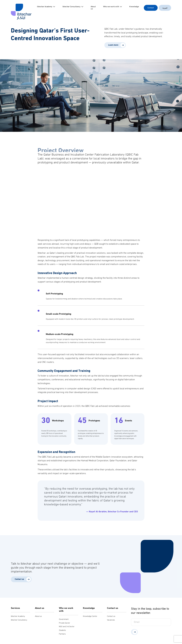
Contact (151, 8)
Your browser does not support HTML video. (91, 203)
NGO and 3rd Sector (67, 627)
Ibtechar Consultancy (71, 7)
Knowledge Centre (90, 616)
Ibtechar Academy (45, 7)
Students (62, 630)
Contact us (111, 616)
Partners (62, 634)
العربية (165, 8)
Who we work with (111, 7)
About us (93, 8)
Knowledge (134, 7)
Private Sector (64, 623)
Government (64, 619)
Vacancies (111, 620)
